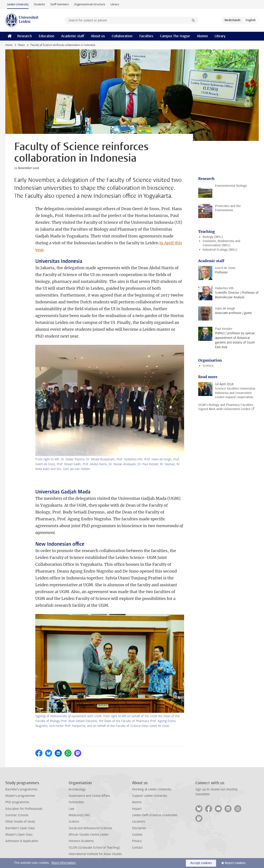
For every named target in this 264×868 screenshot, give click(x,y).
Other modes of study (20, 822)
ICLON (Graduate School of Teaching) (94, 848)
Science (208, 366)
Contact (137, 848)
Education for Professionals (24, 809)
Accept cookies (201, 863)
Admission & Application (22, 841)
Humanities (76, 802)
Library (115, 4)
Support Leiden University (150, 796)
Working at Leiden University (152, 789)
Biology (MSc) (213, 237)
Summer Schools (17, 815)
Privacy (137, 841)
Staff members (60, 4)
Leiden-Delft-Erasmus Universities (155, 815)
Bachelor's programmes (21, 789)
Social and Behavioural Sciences (90, 828)
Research (25, 36)
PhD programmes (17, 802)
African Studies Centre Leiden (89, 835)
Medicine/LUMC (79, 815)
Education (46, 36)
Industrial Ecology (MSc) (220, 250)
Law (72, 809)
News (21, 45)
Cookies (137, 835)
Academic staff (73, 36)
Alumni (202, 36)
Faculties (146, 36)
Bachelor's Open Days (20, 828)
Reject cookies (235, 863)
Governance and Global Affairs (89, 796)
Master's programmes (20, 796)
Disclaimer (139, 828)
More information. (64, 863)
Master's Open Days (19, 835)
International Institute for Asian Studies (95, 854)
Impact (137, 809)
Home (9, 45)
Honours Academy (81, 841)
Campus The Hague (175, 36)
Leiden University (18, 4)
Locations (139, 822)
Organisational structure (90, 4)
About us (98, 36)
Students (39, 4)
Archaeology (77, 789)
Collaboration (122, 36)
